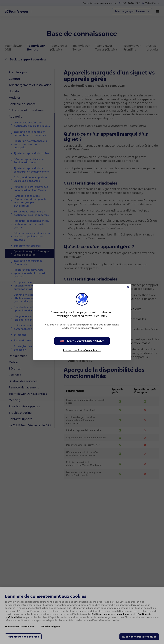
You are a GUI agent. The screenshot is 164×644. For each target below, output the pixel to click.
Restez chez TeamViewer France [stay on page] (82, 350)
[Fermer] (128, 287)
